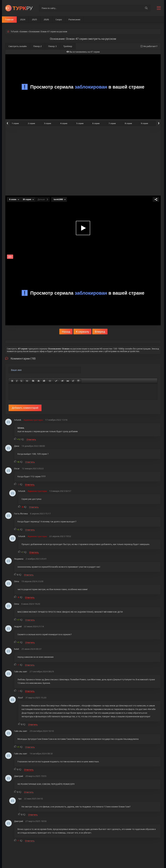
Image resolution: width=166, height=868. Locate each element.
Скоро (59, 19)
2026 (46, 19)
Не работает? (149, 46)
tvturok (18, 420)
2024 (23, 19)
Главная (9, 19)
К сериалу (82, 332)
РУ (23, 8)
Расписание (74, 19)
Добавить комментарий (25, 408)
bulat (17, 649)
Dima (17, 581)
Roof (21, 698)
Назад (66, 332)
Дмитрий (19, 776)
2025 (35, 19)
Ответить (31, 440)
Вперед (100, 332)
